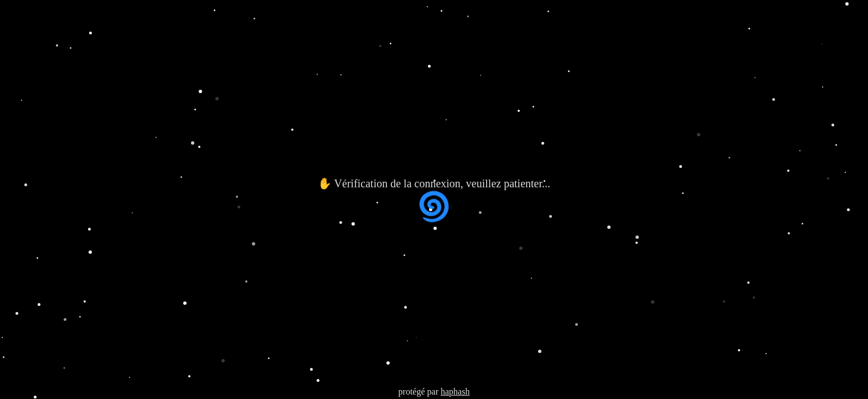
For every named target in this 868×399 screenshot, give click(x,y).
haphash (455, 392)
